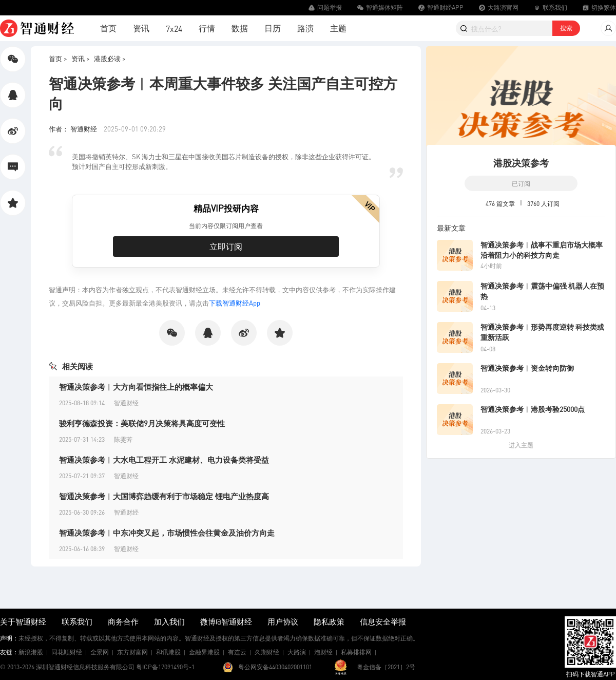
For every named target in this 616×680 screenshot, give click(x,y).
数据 (240, 28)
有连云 (237, 652)
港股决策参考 (521, 163)
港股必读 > (110, 58)
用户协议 (283, 621)
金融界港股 (204, 652)
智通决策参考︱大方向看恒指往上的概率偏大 (136, 387)
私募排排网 (356, 652)
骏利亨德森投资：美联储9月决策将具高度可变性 (142, 423)
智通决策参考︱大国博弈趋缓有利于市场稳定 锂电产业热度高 (164, 496)
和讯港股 (168, 652)
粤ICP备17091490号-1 (165, 667)
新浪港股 (31, 652)
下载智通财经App (235, 303)
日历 (273, 28)
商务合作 (123, 621)
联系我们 (77, 621)
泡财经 (323, 652)
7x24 (174, 29)
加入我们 (169, 621)
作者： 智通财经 (74, 129)
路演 (305, 28)
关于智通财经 (23, 621)
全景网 (100, 652)
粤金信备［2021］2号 (386, 667)
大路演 (297, 652)
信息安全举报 (383, 621)
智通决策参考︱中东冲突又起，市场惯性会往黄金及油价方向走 (167, 533)
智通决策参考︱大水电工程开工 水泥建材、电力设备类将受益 (164, 460)
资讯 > (81, 58)
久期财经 (267, 652)
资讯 (141, 28)
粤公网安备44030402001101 (275, 667)
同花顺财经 (67, 652)
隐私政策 (329, 621)
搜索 (566, 28)
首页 (108, 28)
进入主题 (521, 445)
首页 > (58, 58)
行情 (207, 28)
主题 (338, 28)
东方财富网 (132, 652)
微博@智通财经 (226, 621)
